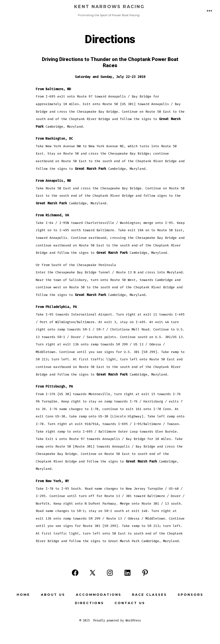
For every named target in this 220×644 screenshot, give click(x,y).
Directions (89, 603)
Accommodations (99, 595)
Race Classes (149, 595)
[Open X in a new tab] (93, 573)
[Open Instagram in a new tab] (110, 573)
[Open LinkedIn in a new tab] (127, 573)
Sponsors (191, 595)
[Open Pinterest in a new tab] (145, 573)
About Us (53, 595)
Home (23, 595)
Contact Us (130, 603)
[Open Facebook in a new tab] (75, 573)
